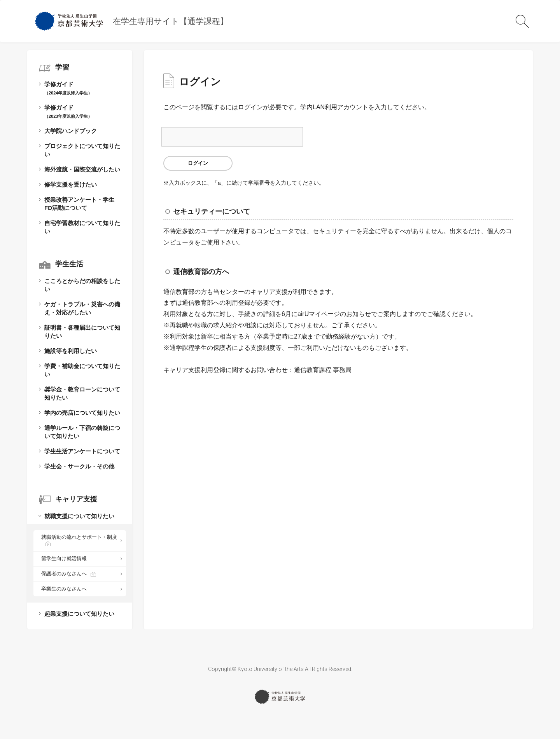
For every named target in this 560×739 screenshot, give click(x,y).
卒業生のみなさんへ (64, 589)
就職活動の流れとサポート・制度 (79, 537)
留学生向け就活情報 (64, 558)
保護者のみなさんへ (64, 574)
